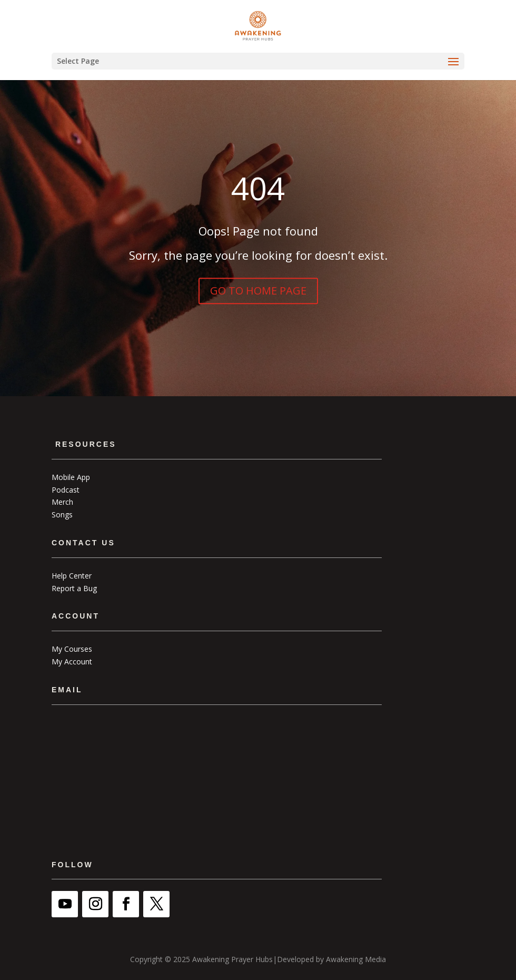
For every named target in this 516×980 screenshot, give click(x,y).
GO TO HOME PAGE (258, 291)
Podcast (66, 490)
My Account (72, 661)
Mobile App (71, 477)
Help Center (72, 576)
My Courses (72, 649)
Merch (62, 502)
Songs (62, 514)
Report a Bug (74, 588)
